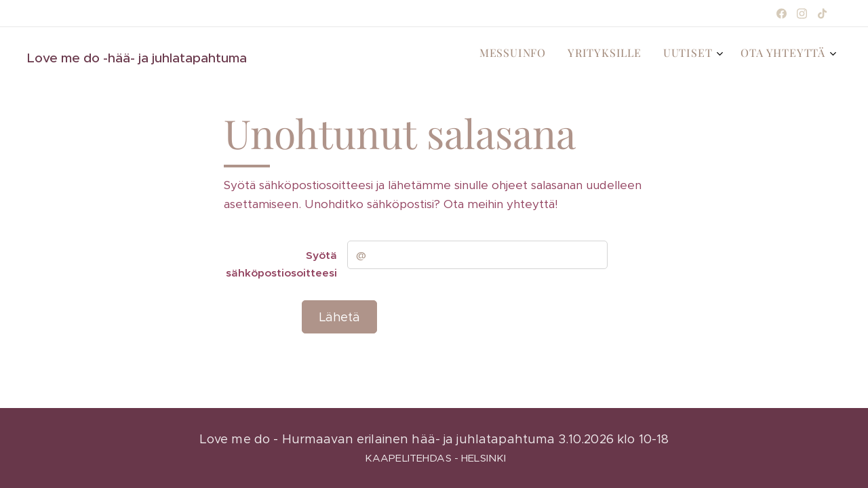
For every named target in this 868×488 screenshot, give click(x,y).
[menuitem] (757, 55)
